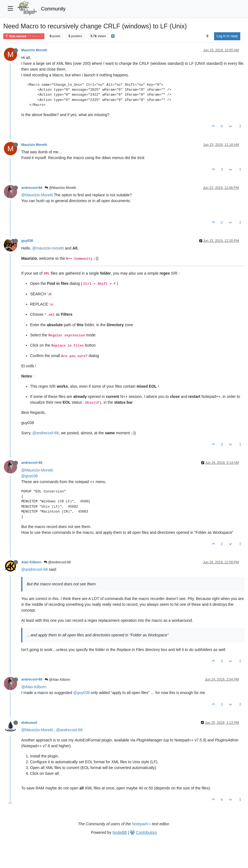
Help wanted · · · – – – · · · (24, 36)
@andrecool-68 (46, 433)
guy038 (27, 241)
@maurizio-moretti (48, 248)
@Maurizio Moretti (60, 188)
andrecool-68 (32, 188)
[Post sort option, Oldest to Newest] (207, 36)
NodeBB (120, 832)
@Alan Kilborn (57, 680)
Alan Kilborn (31, 562)
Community (53, 9)
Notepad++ (141, 824)
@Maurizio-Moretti (37, 195)
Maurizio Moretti (34, 50)
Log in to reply (227, 36)
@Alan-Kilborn (34, 687)
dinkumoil (29, 723)
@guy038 (30, 476)
